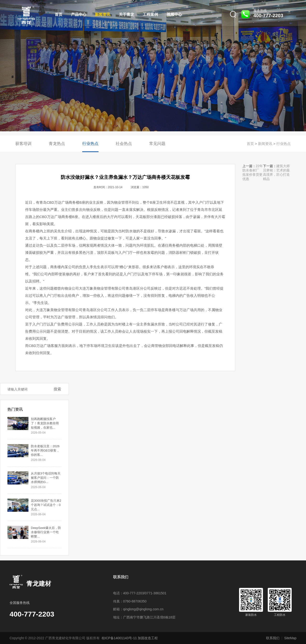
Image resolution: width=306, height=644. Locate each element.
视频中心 (174, 14)
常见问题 (157, 144)
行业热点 (90, 144)
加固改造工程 (148, 638)
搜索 (57, 389)
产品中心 (79, 14)
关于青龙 (126, 14)
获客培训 (23, 144)
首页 (59, 14)
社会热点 (124, 144)
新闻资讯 (103, 14)
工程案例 (150, 14)
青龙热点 (57, 144)
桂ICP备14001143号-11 (119, 638)
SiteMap (290, 638)
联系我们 (273, 638)
